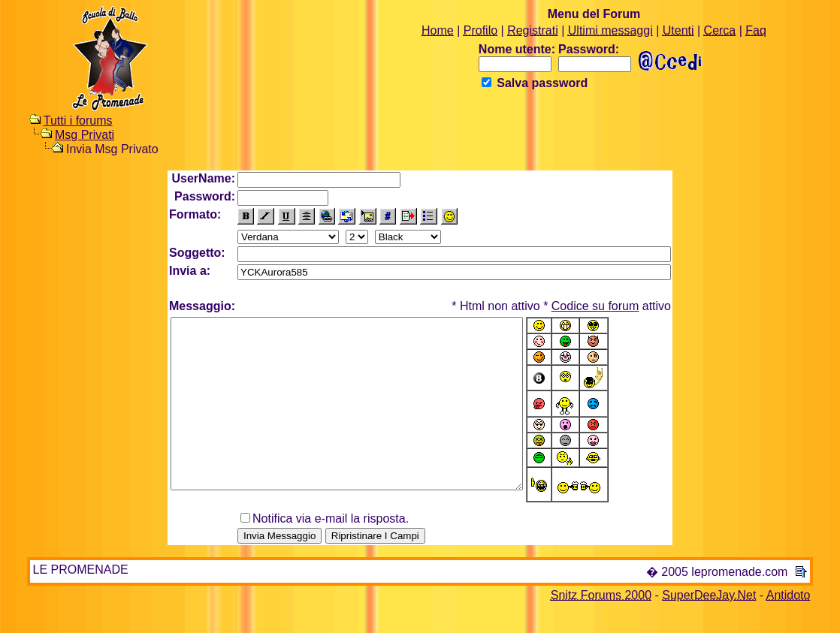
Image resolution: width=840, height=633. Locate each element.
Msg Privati (85, 135)
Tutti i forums (78, 121)
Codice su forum (595, 306)
